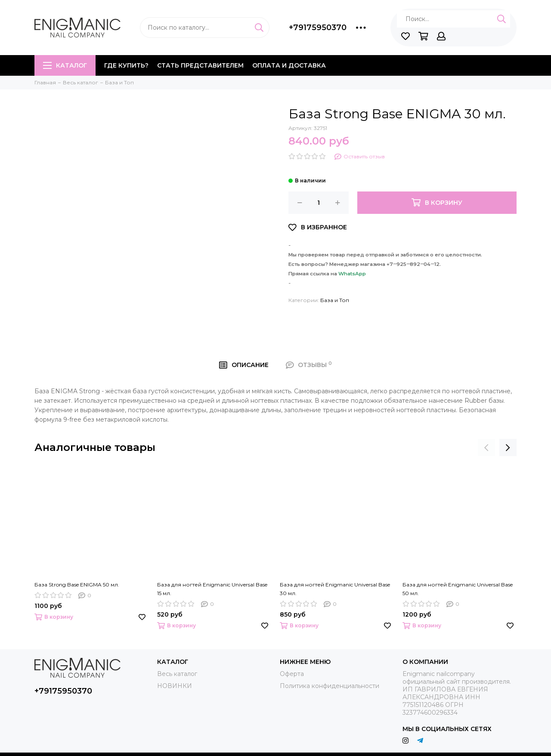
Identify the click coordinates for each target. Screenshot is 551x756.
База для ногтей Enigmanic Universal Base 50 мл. (458, 589)
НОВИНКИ (175, 686)
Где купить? (126, 65)
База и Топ (335, 300)
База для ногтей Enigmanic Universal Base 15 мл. (212, 589)
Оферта (292, 674)
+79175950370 (318, 28)
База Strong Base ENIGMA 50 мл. (77, 585)
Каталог (65, 65)
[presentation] (486, 447)
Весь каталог (177, 674)
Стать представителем (200, 65)
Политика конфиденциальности (330, 686)
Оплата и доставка (289, 65)
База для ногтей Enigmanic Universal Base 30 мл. (335, 589)
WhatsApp (352, 274)
